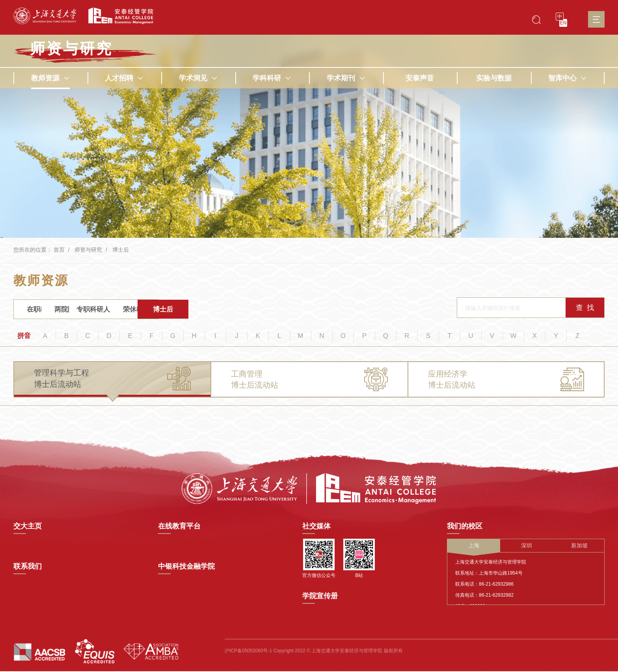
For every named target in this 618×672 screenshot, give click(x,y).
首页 (59, 250)
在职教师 (44, 310)
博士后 (121, 250)
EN (563, 23)
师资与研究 (88, 250)
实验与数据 (494, 78)
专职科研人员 (163, 310)
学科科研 (272, 78)
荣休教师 (222, 310)
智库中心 (568, 78)
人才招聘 (124, 78)
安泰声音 (420, 78)
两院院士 (103, 310)
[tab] (112, 383)
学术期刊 (346, 78)
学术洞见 (198, 78)
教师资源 (50, 78)
